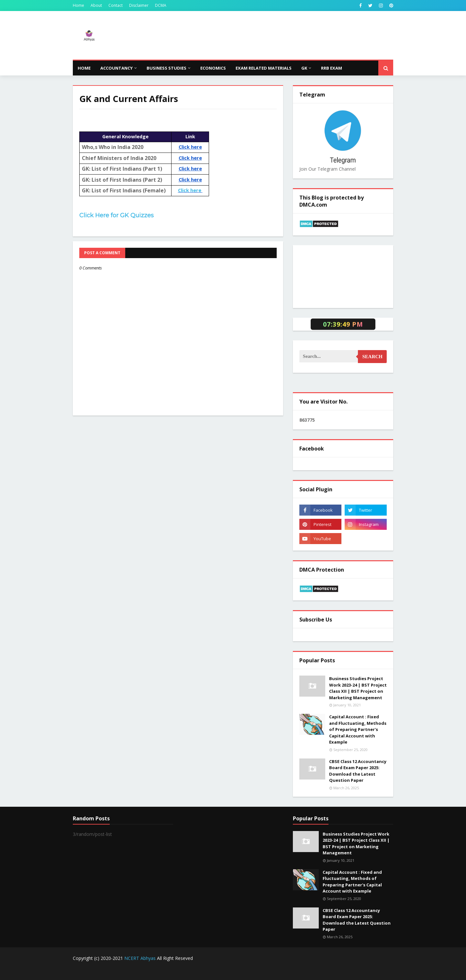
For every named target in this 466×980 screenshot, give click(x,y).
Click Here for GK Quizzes (116, 215)
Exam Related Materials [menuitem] (264, 68)
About (96, 5)
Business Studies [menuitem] (166, 68)
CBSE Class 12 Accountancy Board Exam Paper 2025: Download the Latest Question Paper (358, 771)
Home (78, 5)
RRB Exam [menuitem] (332, 68)
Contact (116, 5)
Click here (190, 190)
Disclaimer (139, 5)
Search (372, 357)
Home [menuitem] (84, 68)
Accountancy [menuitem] (116, 68)
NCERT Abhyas (140, 958)
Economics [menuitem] (213, 68)
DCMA (161, 5)
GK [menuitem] (304, 68)
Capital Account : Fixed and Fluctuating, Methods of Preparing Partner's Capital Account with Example (358, 729)
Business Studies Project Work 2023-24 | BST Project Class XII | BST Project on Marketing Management (358, 688)
